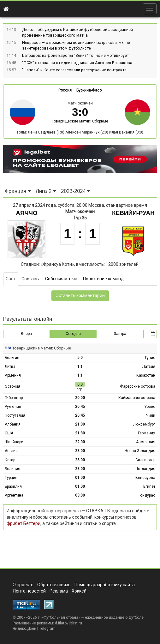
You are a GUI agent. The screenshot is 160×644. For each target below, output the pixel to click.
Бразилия (13, 486)
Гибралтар (14, 398)
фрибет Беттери (24, 523)
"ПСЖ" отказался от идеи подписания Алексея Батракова (77, 63)
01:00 (80, 478)
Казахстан (146, 375)
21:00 (80, 424)
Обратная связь (54, 585)
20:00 (80, 398)
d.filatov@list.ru (68, 623)
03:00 (80, 495)
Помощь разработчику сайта (105, 585)
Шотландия (145, 469)
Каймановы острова (137, 398)
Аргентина (14, 495)
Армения (13, 375)
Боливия (12, 469)
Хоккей (79, 591)
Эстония (12, 386)
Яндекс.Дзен (24, 629)
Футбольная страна (61, 617)
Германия (147, 433)
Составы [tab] (30, 279)
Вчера (26, 334)
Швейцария (15, 442)
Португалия (15, 415)
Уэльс (150, 407)
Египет (149, 486)
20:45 (80, 407)
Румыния (13, 407)
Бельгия (12, 358)
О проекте (23, 585)
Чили (151, 415)
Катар (10, 460)
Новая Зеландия (140, 451)
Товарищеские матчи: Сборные (80, 121)
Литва (10, 367)
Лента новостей (29, 591)
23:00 (80, 451)
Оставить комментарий (80, 295)
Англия (11, 451)
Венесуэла (145, 478)
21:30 (80, 433)
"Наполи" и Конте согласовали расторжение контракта (74, 70)
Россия (65, 90)
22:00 (80, 442)
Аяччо (27, 213)
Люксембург (144, 424)
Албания (13, 424)
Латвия (149, 367)
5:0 (80, 358)
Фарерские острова (138, 386)
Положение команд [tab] (103, 279)
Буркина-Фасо (89, 90)
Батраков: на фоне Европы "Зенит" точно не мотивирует (75, 55)
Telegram (47, 629)
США (9, 433)
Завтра (120, 334)
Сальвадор (145, 460)
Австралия (146, 442)
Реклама (59, 591)
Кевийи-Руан (133, 213)
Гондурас (147, 495)
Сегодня (73, 334)
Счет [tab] (11, 279)
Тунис (150, 358)
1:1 (80, 367)
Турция (11, 478)
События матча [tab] (61, 279)
